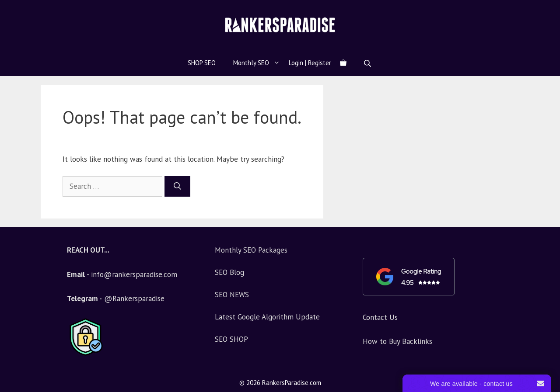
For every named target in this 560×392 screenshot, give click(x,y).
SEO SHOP (231, 339)
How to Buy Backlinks (397, 341)
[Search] (177, 187)
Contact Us (380, 317)
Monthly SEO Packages (251, 250)
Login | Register (310, 63)
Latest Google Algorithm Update (267, 317)
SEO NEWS (232, 295)
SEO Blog (229, 272)
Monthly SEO (261, 63)
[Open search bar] (368, 63)
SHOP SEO (202, 63)
